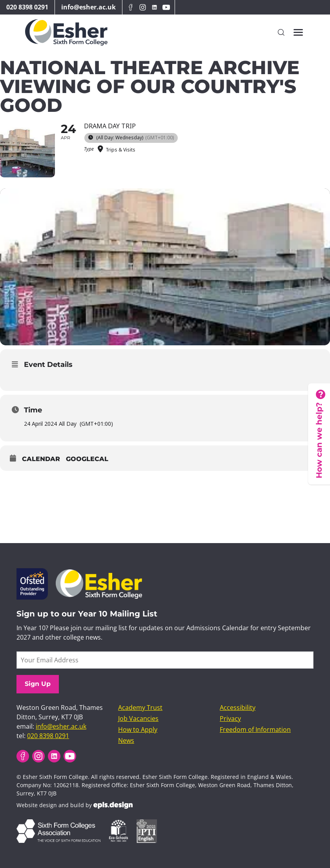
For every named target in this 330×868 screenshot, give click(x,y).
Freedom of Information (255, 729)
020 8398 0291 (27, 7)
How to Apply (138, 729)
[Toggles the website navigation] (298, 32)
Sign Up (38, 684)
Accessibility (238, 708)
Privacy (230, 718)
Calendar (41, 459)
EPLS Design (113, 805)
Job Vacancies (138, 718)
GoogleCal (87, 459)
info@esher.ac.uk (88, 7)
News (126, 740)
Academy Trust (140, 708)
